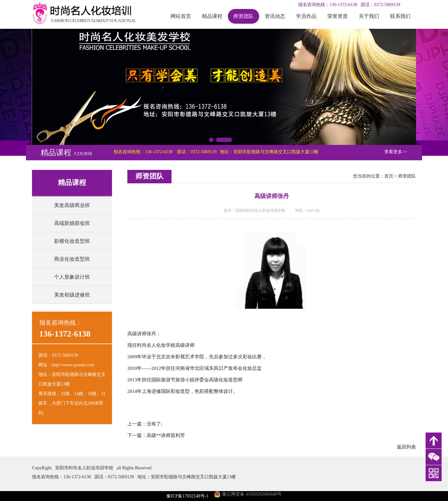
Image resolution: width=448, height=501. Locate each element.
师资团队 (244, 16)
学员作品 (306, 16)
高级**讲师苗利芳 (166, 435)
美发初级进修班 (72, 295)
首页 (389, 176)
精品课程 (212, 16)
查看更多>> (396, 152)
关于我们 (369, 16)
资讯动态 (275, 16)
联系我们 (400, 16)
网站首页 (181, 16)
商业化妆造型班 (72, 259)
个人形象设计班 (72, 277)
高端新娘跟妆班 (72, 223)
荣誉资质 (338, 16)
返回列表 (406, 447)
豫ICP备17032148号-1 (187, 496)
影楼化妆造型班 (72, 241)
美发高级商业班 (72, 205)
